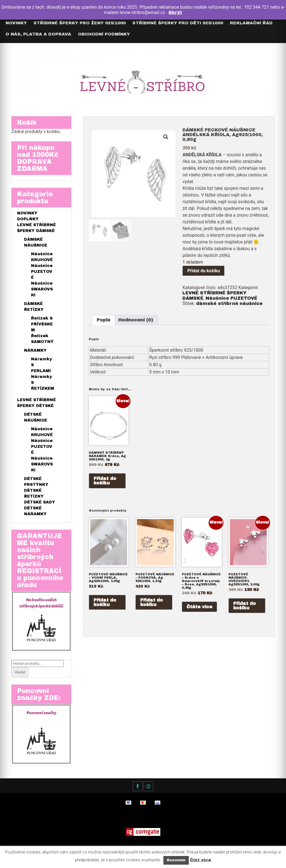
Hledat (20, 672)
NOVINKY (27, 213)
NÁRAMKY (35, 350)
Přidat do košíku (203, 271)
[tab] (103, 320)
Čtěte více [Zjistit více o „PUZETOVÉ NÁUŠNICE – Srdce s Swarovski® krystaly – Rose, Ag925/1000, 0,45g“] (199, 607)
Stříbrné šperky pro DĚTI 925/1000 (178, 23)
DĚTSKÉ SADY (40, 502)
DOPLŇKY (28, 219)
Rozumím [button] (176, 860)
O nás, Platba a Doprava (38, 34)
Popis (103, 320)
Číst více (201, 860)
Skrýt (175, 12)
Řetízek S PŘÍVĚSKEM (42, 324)
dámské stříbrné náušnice (229, 303)
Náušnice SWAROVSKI (42, 289)
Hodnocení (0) (136, 320)
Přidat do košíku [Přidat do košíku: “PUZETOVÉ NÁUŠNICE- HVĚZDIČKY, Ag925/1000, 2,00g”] (245, 606)
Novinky (16, 23)
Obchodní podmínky (104, 34)
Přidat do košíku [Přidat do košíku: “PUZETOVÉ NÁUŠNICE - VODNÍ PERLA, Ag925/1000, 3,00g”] (105, 602)
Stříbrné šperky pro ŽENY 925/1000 (80, 23)
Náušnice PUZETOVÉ (231, 298)
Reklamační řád (251, 23)
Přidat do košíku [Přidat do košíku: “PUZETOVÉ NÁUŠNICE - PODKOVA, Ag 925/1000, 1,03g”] (152, 602)
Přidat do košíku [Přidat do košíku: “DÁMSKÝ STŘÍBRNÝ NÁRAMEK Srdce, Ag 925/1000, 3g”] (105, 481)
